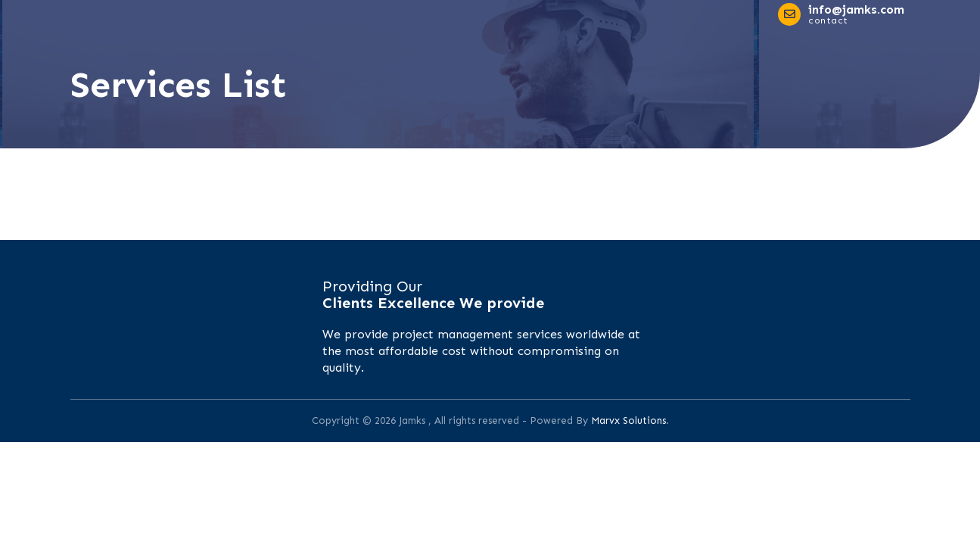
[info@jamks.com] (789, 14)
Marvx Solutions (628, 420)
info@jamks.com (856, 9)
